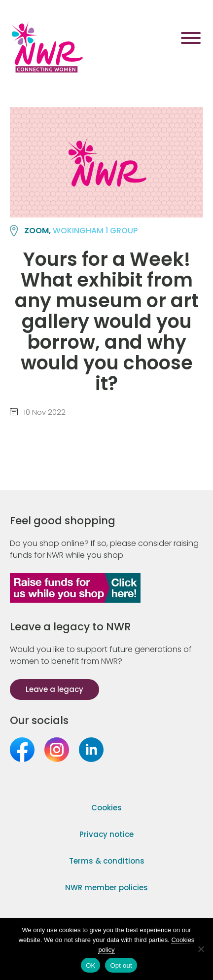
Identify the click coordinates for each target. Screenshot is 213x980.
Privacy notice (106, 834)
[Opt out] (201, 949)
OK (90, 965)
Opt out (121, 965)
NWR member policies (106, 888)
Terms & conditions (107, 861)
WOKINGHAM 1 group (95, 231)
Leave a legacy (54, 689)
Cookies (106, 808)
